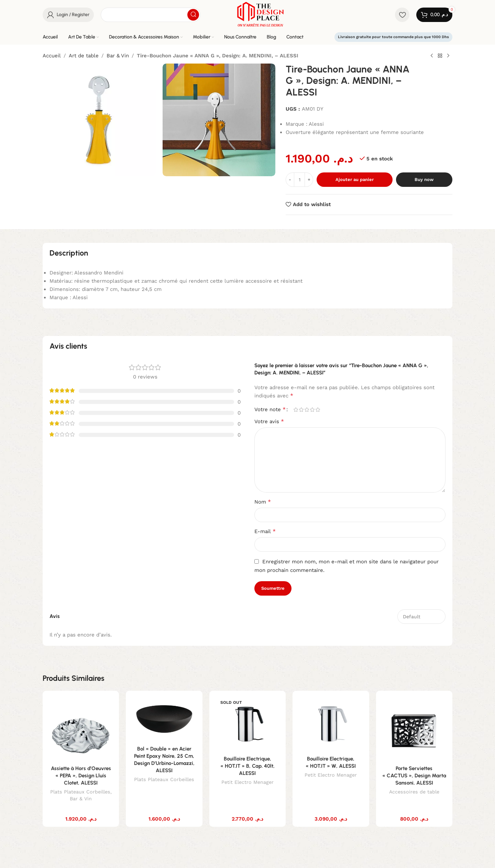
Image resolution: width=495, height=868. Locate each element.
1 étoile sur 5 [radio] (296, 410)
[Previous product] (432, 56)
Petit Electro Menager (247, 782)
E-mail (265, 531)
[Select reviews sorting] (421, 617)
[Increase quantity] (309, 180)
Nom (263, 502)
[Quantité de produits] (299, 180)
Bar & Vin (118, 56)
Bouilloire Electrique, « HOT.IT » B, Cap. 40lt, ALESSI (247, 766)
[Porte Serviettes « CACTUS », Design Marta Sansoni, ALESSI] (414, 729)
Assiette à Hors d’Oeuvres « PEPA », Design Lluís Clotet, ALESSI (81, 776)
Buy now (424, 179)
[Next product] (448, 56)
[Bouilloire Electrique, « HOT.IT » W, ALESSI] (331, 724)
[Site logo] (260, 14)
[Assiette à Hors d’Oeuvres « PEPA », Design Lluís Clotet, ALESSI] (81, 729)
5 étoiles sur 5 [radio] (318, 410)
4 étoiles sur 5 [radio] (312, 410)
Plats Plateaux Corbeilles (80, 792)
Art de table (84, 56)
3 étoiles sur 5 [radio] (307, 410)
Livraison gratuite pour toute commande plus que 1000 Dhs (393, 37)
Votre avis (269, 421)
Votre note (270, 409)
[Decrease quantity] (290, 180)
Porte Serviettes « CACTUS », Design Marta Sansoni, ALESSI (414, 776)
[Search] (151, 15)
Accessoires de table (414, 792)
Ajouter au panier (355, 179)
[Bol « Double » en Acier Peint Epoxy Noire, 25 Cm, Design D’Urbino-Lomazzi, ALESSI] (164, 719)
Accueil (52, 56)
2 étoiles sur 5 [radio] (301, 410)
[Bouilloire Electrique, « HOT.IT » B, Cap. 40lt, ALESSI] (247, 724)
